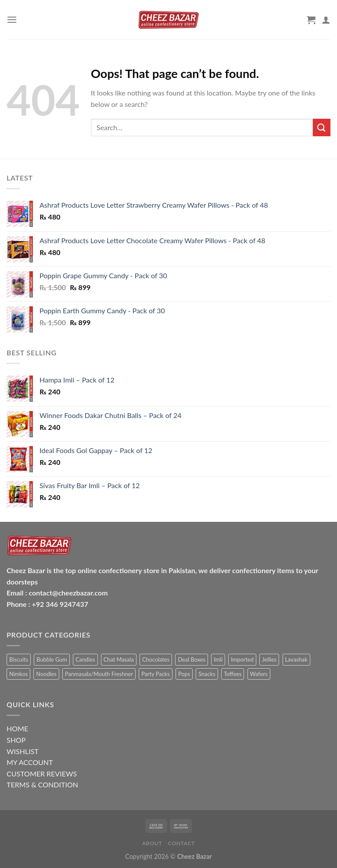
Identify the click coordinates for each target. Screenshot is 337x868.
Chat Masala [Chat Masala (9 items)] (119, 659)
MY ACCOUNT (30, 762)
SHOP (16, 740)
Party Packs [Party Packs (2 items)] (156, 674)
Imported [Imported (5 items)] (242, 659)
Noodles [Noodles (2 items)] (46, 674)
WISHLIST (23, 751)
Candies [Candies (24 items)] (85, 659)
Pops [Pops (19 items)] (184, 674)
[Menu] (12, 19)
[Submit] (322, 127)
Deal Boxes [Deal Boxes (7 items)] (192, 659)
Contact (181, 843)
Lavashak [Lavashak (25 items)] (296, 659)
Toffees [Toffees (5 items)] (233, 674)
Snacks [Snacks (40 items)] (207, 674)
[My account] (326, 20)
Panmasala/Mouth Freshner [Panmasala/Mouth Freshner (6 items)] (99, 674)
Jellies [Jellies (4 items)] (269, 659)
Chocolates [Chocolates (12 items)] (156, 659)
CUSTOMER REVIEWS (42, 774)
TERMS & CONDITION (42, 785)
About (152, 843)
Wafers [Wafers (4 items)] (259, 674)
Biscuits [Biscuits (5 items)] (19, 659)
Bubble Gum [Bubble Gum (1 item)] (52, 659)
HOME (17, 728)
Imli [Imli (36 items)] (218, 659)
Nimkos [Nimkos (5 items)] (18, 674)
